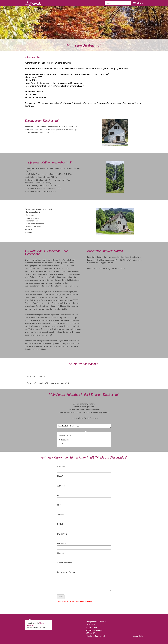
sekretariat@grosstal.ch (96, 636)
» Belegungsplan (33, 57)
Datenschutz (137, 636)
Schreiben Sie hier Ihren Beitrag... (84, 426)
